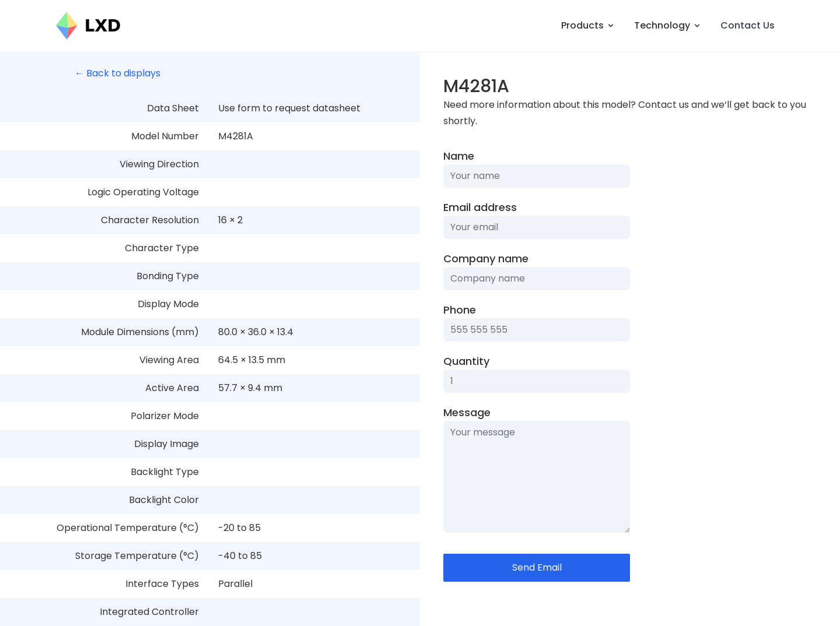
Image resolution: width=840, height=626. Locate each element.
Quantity (466, 361)
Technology (668, 25)
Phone (460, 310)
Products (588, 25)
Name (459, 156)
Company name (486, 259)
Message (467, 412)
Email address (480, 207)
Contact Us (748, 25)
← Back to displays (118, 73)
